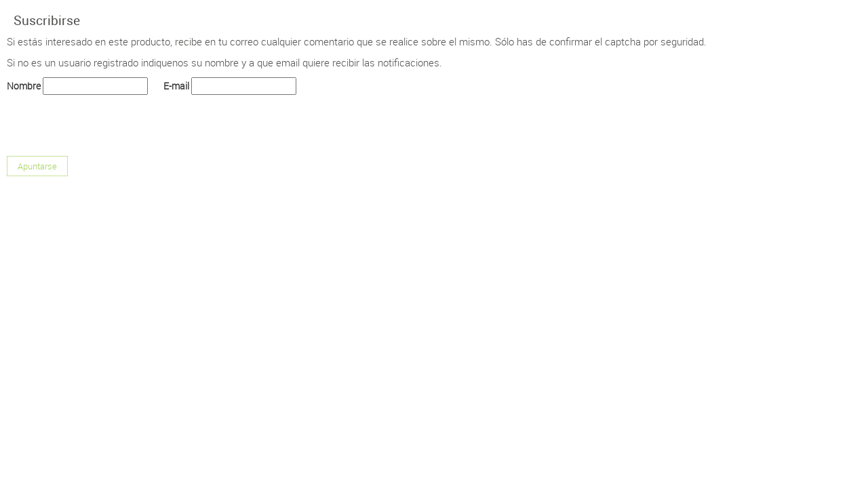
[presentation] (110, 123)
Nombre (24, 86)
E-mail (176, 86)
